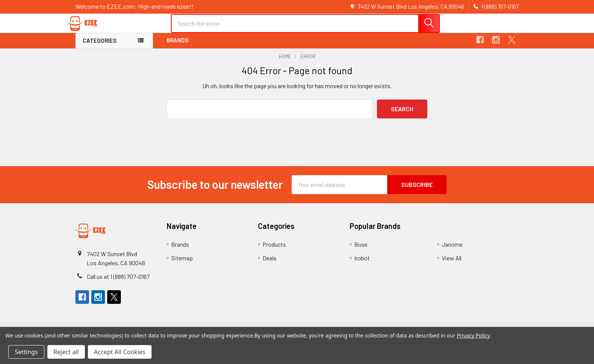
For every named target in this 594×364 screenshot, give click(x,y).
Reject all (66, 352)
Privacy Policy (473, 335)
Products (274, 250)
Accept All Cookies (120, 352)
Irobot (362, 264)
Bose (361, 250)
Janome (452, 250)
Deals (270, 264)
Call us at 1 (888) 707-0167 (118, 282)
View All (452, 264)
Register (472, 31)
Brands (177, 47)
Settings (26, 352)
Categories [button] (99, 47)
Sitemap (182, 264)
